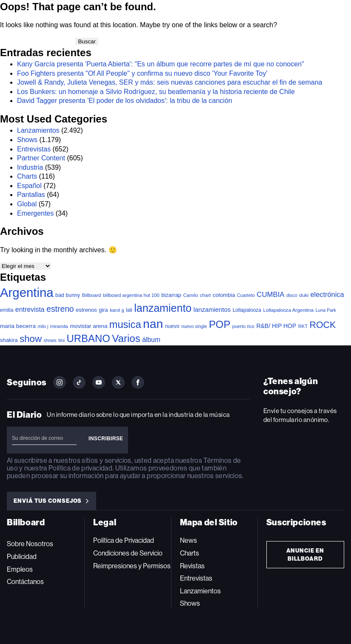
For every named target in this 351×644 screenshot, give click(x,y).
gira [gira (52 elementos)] (103, 310)
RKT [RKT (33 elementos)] (303, 326)
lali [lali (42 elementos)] (129, 310)
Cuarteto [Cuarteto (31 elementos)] (246, 295)
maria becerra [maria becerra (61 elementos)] (18, 326)
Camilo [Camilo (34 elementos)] (190, 295)
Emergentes (35, 213)
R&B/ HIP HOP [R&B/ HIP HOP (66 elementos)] (276, 326)
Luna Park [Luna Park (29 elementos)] (326, 310)
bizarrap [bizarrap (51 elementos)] (171, 295)
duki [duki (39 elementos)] (304, 295)
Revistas (192, 566)
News (188, 540)
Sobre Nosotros (30, 544)
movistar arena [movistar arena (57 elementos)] (88, 326)
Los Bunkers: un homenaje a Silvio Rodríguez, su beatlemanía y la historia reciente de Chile (156, 92)
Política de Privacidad (124, 540)
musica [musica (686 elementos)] (125, 325)
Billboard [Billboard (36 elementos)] (92, 295)
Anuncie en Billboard (305, 555)
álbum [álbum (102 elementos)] (151, 340)
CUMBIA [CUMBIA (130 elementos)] (270, 295)
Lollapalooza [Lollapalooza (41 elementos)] (247, 310)
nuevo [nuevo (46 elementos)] (172, 326)
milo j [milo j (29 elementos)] (43, 326)
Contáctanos (25, 582)
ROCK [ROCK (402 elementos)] (322, 325)
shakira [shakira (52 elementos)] (9, 340)
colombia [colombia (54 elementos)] (224, 295)
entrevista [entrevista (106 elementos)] (30, 309)
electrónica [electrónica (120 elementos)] (327, 294)
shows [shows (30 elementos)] (50, 340)
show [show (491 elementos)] (31, 339)
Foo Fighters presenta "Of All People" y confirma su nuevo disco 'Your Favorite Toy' (142, 73)
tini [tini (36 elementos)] (61, 340)
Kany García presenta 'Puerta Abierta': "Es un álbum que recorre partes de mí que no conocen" (161, 64)
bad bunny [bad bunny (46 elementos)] (68, 295)
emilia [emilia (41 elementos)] (7, 310)
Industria (30, 167)
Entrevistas (34, 149)
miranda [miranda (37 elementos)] (59, 326)
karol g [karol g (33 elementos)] (117, 310)
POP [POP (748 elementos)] (220, 324)
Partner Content (41, 158)
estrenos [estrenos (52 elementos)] (86, 310)
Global (27, 204)
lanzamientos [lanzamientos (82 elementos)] (212, 310)
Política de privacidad (80, 468)
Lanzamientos (38, 130)
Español (29, 186)
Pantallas (31, 195)
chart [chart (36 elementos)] (205, 295)
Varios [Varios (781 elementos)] (126, 338)
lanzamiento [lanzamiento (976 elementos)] (163, 308)
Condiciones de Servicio (128, 553)
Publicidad (22, 557)
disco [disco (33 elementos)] (292, 295)
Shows (27, 140)
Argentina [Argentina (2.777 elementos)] (27, 292)
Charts (27, 176)
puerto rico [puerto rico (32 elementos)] (243, 326)
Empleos (20, 569)
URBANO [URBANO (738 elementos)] (88, 338)
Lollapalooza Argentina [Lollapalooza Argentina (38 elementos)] (288, 310)
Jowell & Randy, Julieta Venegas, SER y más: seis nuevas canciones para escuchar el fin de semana (170, 82)
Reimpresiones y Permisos (132, 566)
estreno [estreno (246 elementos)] (60, 309)
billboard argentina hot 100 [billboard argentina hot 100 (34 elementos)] (131, 295)
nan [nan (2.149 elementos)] (153, 324)
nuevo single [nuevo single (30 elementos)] (194, 326)
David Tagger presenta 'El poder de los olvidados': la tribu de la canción (125, 101)
